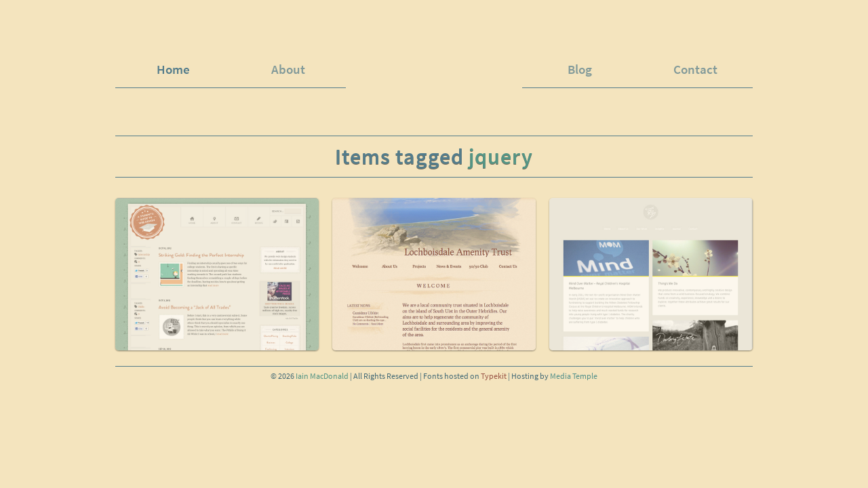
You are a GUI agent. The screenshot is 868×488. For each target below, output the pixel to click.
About (288, 69)
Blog (580, 69)
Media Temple (574, 376)
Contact (695, 69)
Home (173, 69)
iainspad (434, 62)
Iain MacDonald (322, 376)
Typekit (494, 376)
